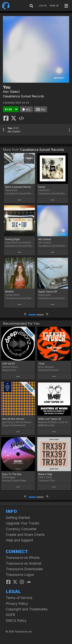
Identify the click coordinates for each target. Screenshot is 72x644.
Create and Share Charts (25, 535)
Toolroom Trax (47, 480)
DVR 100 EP (9, 364)
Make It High (45, 474)
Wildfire (9, 292)
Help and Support (19, 540)
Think (41, 364)
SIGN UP (54, 6)
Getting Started (18, 518)
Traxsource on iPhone (23, 558)
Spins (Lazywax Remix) (18, 187)
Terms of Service (19, 598)
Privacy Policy (17, 604)
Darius (42, 187)
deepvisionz (9, 370)
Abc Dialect (11, 92)
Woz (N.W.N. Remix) (13, 419)
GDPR (10, 615)
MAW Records (46, 425)
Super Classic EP (48, 292)
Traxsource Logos (20, 575)
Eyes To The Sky (12, 474)
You (10, 128)
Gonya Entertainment (14, 425)
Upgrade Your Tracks (22, 523)
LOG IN (43, 6)
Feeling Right (12, 239)
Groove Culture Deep (14, 480)
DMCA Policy (16, 621)
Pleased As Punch (48, 370)
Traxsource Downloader (24, 569)
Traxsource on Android (24, 563)
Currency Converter (21, 529)
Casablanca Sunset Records (23, 96)
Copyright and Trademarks (27, 609)
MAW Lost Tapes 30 (50, 419)
